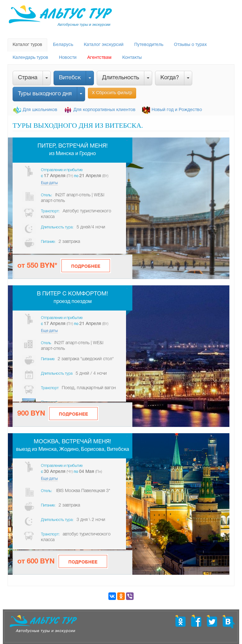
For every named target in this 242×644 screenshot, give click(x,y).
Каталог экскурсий (104, 45)
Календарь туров (30, 58)
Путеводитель (149, 45)
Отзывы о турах (190, 45)
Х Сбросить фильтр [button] (112, 93)
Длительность (121, 78)
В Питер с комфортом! (72, 294)
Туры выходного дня (45, 94)
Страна (28, 78)
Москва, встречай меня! (72, 442)
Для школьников (40, 110)
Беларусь (63, 45)
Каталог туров (27, 45)
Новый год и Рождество (177, 110)
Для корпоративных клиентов (104, 110)
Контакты (132, 58)
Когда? (170, 78)
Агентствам (99, 58)
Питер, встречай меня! (73, 146)
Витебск (70, 78)
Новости (68, 58)
